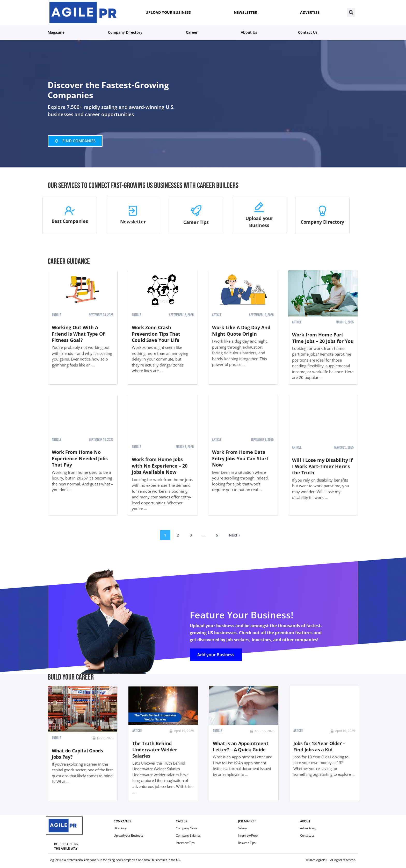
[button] (351, 12)
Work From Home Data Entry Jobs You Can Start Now (240, 458)
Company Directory (126, 32)
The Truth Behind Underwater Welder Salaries (155, 750)
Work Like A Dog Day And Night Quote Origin (241, 330)
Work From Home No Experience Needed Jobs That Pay (80, 458)
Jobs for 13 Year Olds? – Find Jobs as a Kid (319, 746)
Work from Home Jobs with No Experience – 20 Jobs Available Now (160, 466)
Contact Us (308, 32)
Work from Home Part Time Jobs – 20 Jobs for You (323, 338)
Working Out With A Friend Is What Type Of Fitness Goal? (78, 334)
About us (249, 32)
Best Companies (70, 221)
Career (193, 32)
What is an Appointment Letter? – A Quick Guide (241, 747)
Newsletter (133, 222)
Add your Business (216, 654)
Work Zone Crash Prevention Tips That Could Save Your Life (156, 334)
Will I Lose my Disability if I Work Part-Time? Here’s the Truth (322, 466)
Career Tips (196, 222)
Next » (235, 535)
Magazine (57, 32)
